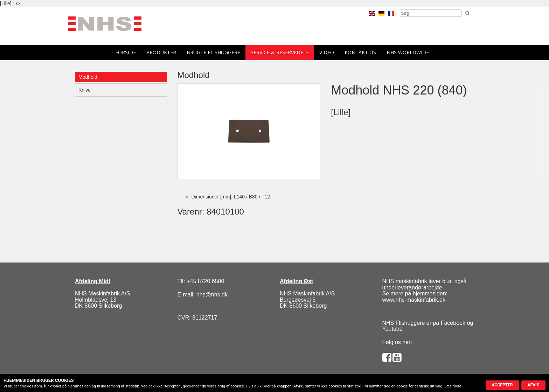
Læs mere (453, 386)
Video (327, 52)
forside (126, 52)
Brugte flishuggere (213, 52)
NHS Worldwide (408, 52)
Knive (85, 90)
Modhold (88, 77)
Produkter (161, 52)
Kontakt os (360, 52)
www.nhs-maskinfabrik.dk (414, 300)
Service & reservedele (280, 52)
